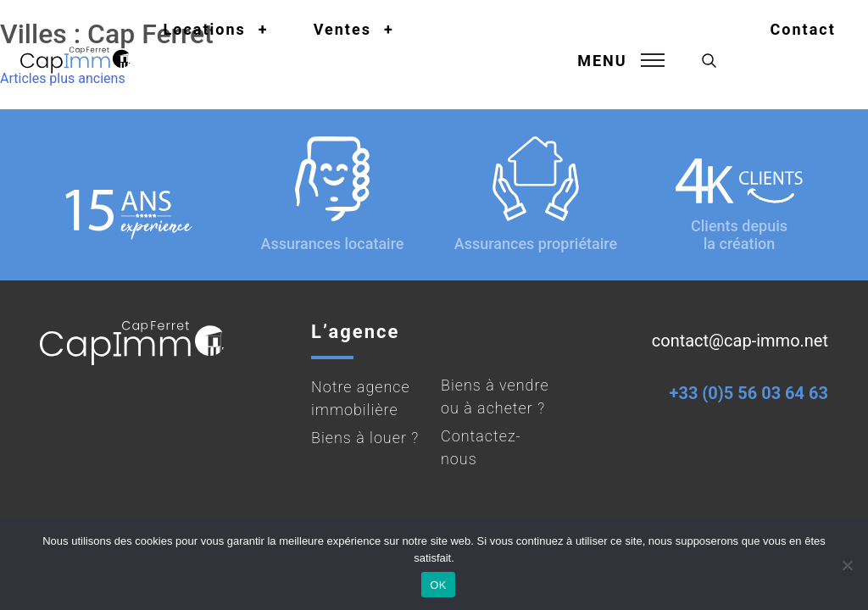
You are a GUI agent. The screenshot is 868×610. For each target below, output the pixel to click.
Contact (803, 29)
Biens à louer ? (365, 438)
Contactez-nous (481, 447)
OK (438, 585)
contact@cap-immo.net (740, 341)
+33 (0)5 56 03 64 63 (749, 393)
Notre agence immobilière (361, 398)
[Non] (847, 565)
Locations (205, 29)
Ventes (342, 29)
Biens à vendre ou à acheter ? (495, 396)
